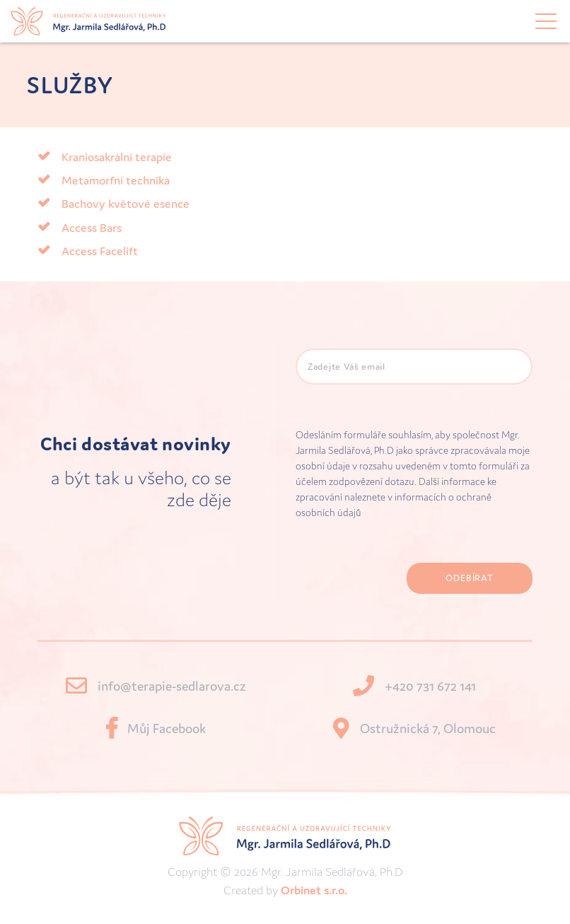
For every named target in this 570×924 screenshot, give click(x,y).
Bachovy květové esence (126, 204)
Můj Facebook (167, 728)
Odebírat (470, 578)
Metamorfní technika (116, 180)
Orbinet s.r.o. (314, 890)
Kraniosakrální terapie (117, 157)
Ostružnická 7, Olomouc (428, 728)
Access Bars (92, 228)
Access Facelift (100, 251)
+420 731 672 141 (430, 686)
